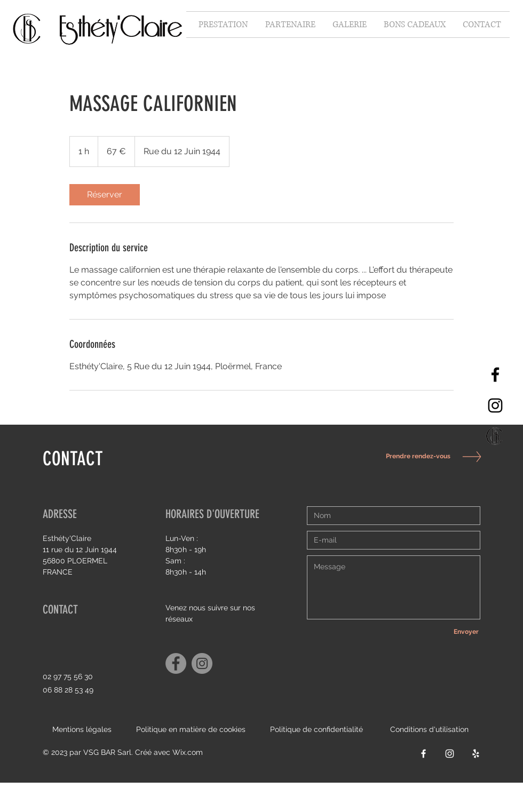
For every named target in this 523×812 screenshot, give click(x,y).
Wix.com (188, 752)
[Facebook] (495, 375)
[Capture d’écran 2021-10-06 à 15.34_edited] (495, 436)
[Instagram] (495, 405)
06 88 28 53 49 (68, 690)
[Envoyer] (466, 632)
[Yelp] (476, 754)
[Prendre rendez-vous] (415, 456)
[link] (105, 195)
